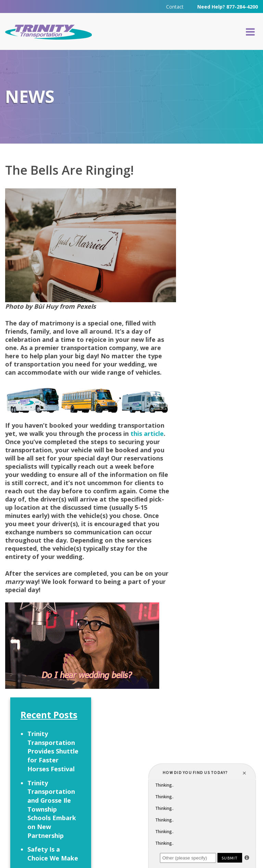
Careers (141, 743)
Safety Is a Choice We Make (221, 319)
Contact (175, 7)
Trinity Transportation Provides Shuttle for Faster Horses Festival (221, 217)
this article (147, 434)
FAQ (110, 743)
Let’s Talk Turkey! (211, 342)
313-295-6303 (122, 793)
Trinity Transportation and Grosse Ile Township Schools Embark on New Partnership (220, 274)
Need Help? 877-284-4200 (228, 7)
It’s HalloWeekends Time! (220, 369)
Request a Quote (49, 745)
